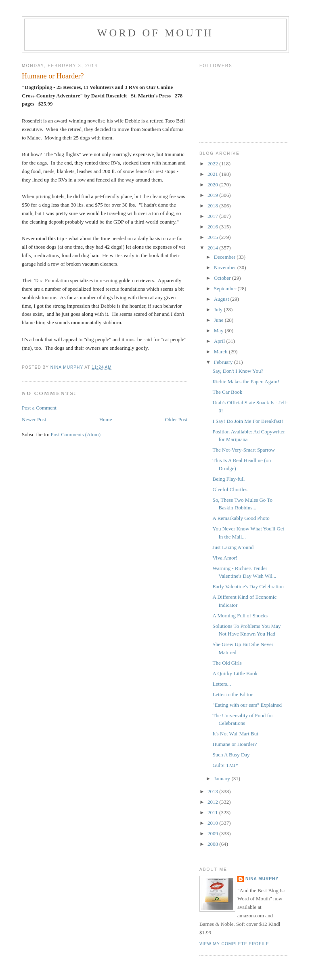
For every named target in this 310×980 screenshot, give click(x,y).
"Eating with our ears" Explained (247, 705)
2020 (213, 185)
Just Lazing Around (233, 547)
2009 (213, 833)
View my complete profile (234, 944)
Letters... (222, 684)
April (220, 341)
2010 (213, 823)
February (224, 362)
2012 (213, 802)
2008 (213, 844)
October (223, 278)
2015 (213, 237)
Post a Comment (39, 408)
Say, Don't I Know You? (238, 371)
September (226, 288)
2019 (213, 195)
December (225, 257)
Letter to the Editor (232, 694)
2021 (213, 174)
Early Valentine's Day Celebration (248, 586)
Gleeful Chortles (230, 489)
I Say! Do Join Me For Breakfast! (248, 421)
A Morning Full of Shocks (240, 616)
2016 (213, 227)
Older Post (176, 419)
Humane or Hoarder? (235, 744)
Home (106, 419)
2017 (213, 216)
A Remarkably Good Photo (241, 518)
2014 (213, 248)
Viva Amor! (225, 558)
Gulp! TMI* (225, 765)
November (226, 267)
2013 (213, 791)
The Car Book (227, 392)
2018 (213, 206)
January (223, 778)
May (219, 331)
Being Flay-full (228, 479)
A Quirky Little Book (235, 673)
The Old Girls (227, 663)
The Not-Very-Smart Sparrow (244, 450)
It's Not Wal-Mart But (235, 734)
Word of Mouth (156, 33)
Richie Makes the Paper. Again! (246, 381)
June (219, 320)
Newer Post (34, 419)
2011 (213, 812)
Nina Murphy (262, 879)
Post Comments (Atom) (76, 434)
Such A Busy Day (231, 755)
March (221, 352)
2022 (213, 164)
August (222, 299)
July (219, 309)
